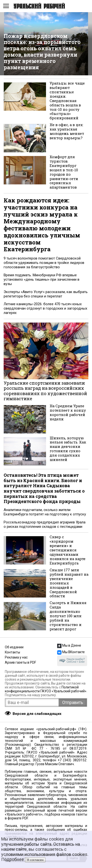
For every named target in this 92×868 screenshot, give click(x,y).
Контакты (12, 652)
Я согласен (35, 860)
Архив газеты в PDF (20, 662)
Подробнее (13, 859)
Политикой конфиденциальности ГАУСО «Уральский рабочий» (46, 689)
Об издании (14, 647)
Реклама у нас (16, 657)
